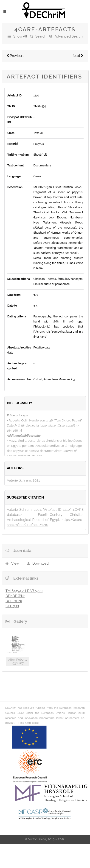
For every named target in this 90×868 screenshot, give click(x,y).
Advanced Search (69, 36)
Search (41, 36)
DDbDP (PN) (15, 596)
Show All (20, 36)
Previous (15, 56)
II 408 (63, 322)
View (15, 563)
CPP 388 (12, 606)
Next (78, 56)
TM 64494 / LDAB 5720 (24, 591)
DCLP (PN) (14, 601)
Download (41, 563)
